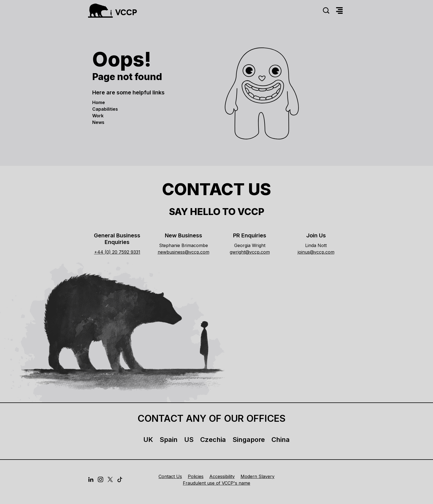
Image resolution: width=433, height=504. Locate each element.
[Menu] (339, 11)
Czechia (213, 440)
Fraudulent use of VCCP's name (216, 483)
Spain (169, 440)
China (281, 440)
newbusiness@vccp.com (184, 252)
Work (98, 116)
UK (148, 440)
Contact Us (170, 476)
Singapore (249, 440)
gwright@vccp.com (250, 252)
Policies (196, 476)
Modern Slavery (258, 476)
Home (99, 102)
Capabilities (105, 109)
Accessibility (222, 476)
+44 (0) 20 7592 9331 (117, 252)
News (98, 122)
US (189, 440)
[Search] (326, 11)
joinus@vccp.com (316, 252)
